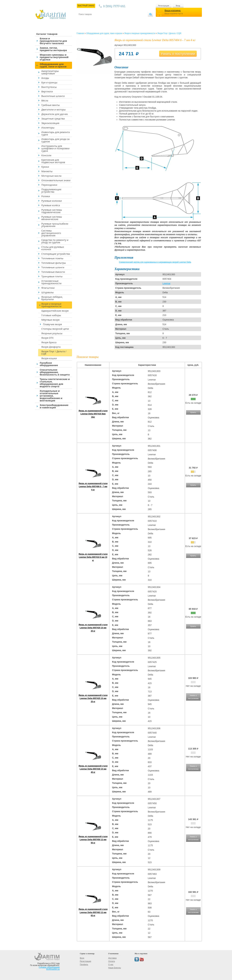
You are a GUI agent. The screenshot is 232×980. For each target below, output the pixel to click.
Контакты (82, 20)
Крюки (45, 167)
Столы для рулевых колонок (53, 248)
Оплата (105, 20)
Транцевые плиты (52, 276)
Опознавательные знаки (56, 180)
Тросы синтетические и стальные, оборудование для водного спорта (55, 383)
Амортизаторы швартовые (50, 72)
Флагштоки (48, 288)
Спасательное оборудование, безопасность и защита (55, 372)
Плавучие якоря (53, 324)
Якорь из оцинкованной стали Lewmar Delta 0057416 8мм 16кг (93, 414)
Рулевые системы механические (52, 218)
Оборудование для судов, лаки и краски (53, 65)
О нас (111, 965)
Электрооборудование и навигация (54, 406)
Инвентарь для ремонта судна (56, 133)
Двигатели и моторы (54, 109)
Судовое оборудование (49, 967)
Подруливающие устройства (51, 190)
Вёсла (45, 100)
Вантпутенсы (49, 87)
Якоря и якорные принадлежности (51, 305)
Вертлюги (47, 91)
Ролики (46, 196)
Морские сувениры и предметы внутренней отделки (54, 57)
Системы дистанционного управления (51, 233)
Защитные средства (53, 118)
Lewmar (166, 283)
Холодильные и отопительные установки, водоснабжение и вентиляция (51, 396)
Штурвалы (48, 292)
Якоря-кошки (49, 358)
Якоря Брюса (49, 342)
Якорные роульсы (52, 333)
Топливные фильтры (54, 263)
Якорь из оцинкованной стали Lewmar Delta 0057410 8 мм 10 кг (93, 557)
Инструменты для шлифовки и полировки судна (56, 148)
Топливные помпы (52, 258)
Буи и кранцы (49, 82)
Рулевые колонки (52, 201)
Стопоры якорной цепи (55, 329)
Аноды (45, 78)
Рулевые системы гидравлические (52, 211)
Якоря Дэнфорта (51, 347)
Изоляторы (48, 128)
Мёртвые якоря (51, 320)
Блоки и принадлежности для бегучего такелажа (53, 41)
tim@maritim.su (53, 969)
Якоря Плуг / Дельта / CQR (54, 352)
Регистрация (164, 6)
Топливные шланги (53, 267)
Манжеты (47, 171)
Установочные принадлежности (51, 282)
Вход (178, 6)
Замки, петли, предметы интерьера (53, 49)
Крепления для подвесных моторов (53, 161)
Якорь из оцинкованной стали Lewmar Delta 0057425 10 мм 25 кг (93, 698)
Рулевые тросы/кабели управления (55, 225)
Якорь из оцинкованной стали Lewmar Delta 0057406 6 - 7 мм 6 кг (93, 487)
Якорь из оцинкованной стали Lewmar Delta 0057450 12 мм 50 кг (93, 840)
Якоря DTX (47, 338)
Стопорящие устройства (56, 254)
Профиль (84, 965)
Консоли (46, 155)
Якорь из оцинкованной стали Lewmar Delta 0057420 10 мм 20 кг (93, 628)
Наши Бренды (115, 968)
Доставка (94, 20)
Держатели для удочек (55, 114)
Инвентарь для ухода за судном (56, 140)
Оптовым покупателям (138, 20)
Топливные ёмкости (53, 272)
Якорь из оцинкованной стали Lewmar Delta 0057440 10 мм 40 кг (93, 769)
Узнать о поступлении (178, 54)
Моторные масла (51, 176)
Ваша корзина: (173, 10)
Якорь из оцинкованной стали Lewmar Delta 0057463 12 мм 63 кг (93, 912)
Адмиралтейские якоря (55, 311)
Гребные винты (51, 105)
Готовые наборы (51, 315)
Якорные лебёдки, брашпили (52, 298)
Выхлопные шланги (53, 96)
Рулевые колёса (51, 205)
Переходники (49, 185)
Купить (193, 412)
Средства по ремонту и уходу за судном (55, 241)
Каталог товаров (47, 34)
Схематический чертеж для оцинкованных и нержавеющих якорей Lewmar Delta (155, 262)
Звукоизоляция (50, 123)
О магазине (117, 20)
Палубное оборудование (49, 364)
